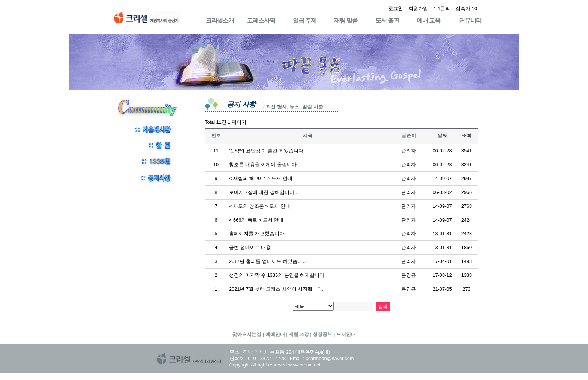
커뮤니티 (470, 20)
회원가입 (418, 8)
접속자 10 (466, 8)
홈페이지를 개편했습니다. (257, 234)
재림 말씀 (346, 20)
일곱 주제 (305, 20)
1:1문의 (442, 8)
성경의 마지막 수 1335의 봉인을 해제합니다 (277, 275)
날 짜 (442, 135)
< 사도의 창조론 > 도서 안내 (260, 206)
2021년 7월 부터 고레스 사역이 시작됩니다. (276, 289)
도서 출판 (387, 20)
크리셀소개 (220, 20)
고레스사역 (261, 20)
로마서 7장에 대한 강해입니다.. (263, 192)
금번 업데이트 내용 (250, 247)
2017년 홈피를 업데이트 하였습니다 (268, 261)
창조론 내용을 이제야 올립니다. (263, 164)
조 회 (466, 135)
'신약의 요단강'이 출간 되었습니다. (267, 151)
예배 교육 (428, 20)
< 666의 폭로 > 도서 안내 (256, 220)
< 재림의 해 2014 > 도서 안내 (261, 178)
